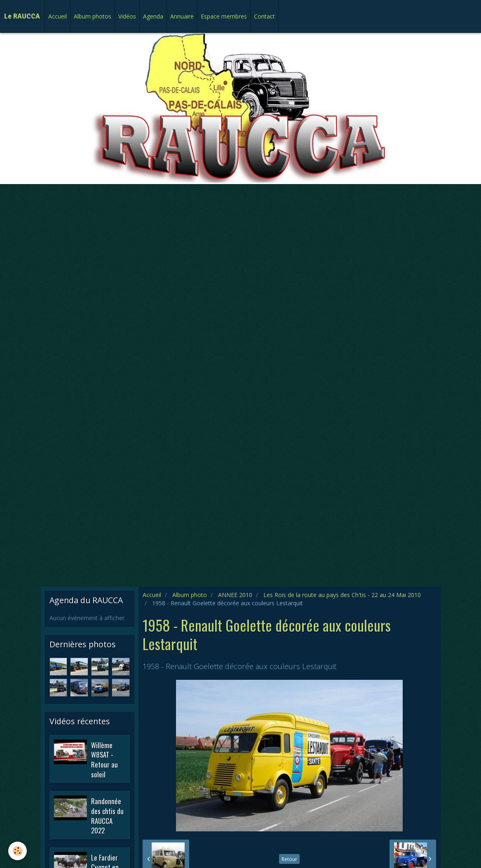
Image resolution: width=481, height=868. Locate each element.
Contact (264, 16)
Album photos (93, 16)
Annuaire (182, 16)
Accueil (57, 16)
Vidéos (127, 16)
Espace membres (224, 16)
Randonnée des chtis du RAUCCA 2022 (107, 816)
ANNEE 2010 (235, 595)
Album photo (190, 595)
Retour (289, 859)
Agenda (153, 16)
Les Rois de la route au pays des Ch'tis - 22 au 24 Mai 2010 (342, 595)
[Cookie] (18, 851)
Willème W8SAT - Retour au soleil (104, 759)
